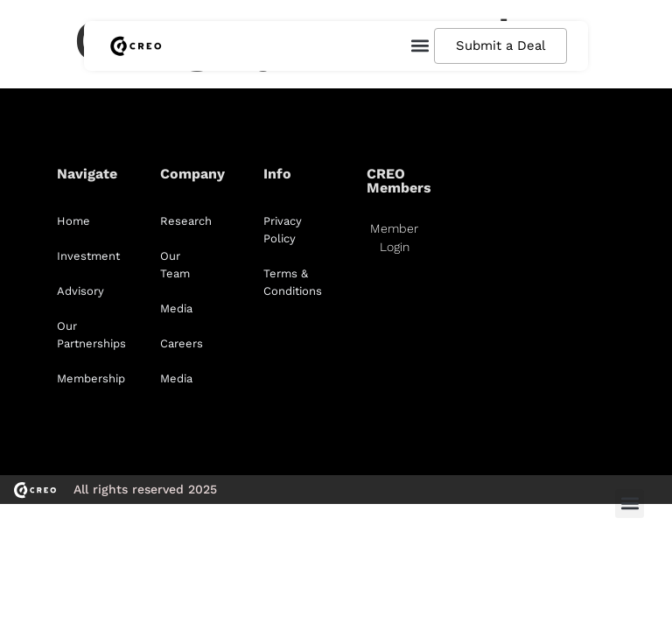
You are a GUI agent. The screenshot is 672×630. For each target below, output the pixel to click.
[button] (419, 46)
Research (186, 221)
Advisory (80, 291)
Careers (182, 343)
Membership (91, 378)
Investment (88, 256)
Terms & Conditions (293, 282)
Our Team (175, 265)
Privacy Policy (283, 230)
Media (176, 308)
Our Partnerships (91, 335)
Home (73, 221)
